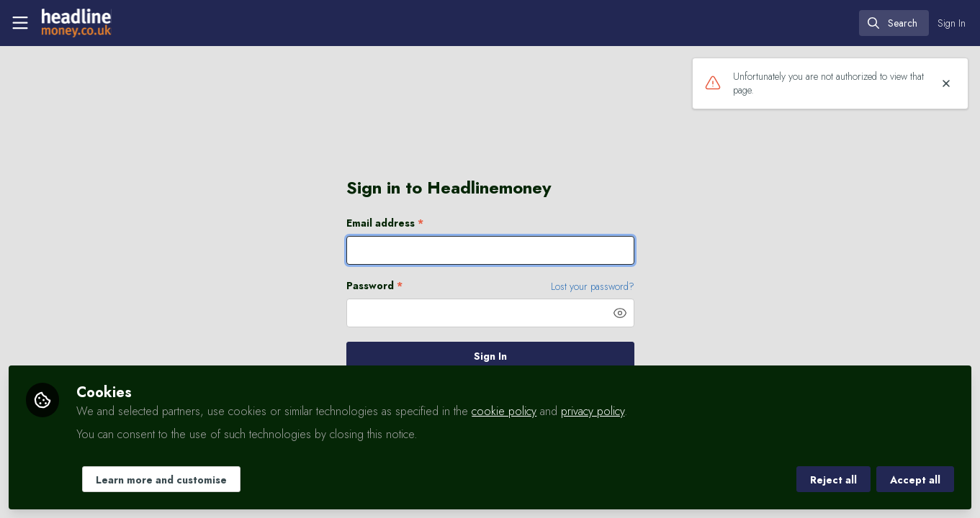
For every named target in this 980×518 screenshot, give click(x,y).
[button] (620, 313)
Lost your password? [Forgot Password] (593, 286)
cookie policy (504, 411)
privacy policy (593, 411)
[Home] (75, 23)
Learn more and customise (161, 480)
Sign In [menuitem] (952, 23)
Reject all (833, 480)
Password (374, 286)
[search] (894, 23)
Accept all (915, 480)
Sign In (490, 356)
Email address (385, 223)
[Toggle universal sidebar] (20, 23)
